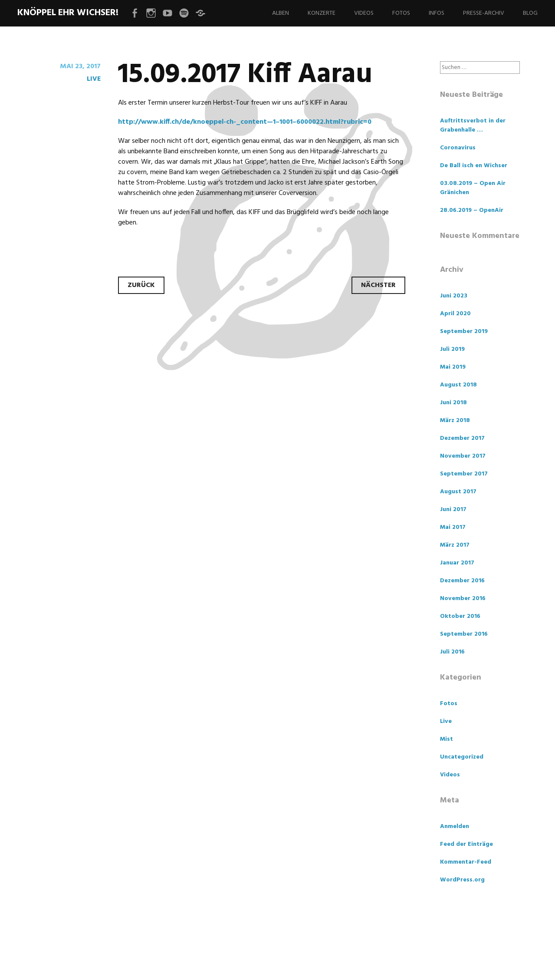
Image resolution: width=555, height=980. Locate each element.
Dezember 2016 (462, 581)
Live (94, 79)
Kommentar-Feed (466, 862)
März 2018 (455, 421)
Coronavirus (458, 148)
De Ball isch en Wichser (474, 166)
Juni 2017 (453, 510)
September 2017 (464, 474)
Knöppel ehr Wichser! (68, 13)
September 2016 (464, 634)
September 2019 (464, 332)
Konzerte (322, 13)
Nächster (378, 285)
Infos (437, 13)
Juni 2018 (453, 403)
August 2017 (458, 492)
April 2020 (455, 314)
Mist (447, 739)
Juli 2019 (452, 349)
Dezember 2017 (462, 438)
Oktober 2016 (460, 616)
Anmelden (455, 827)
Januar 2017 (457, 563)
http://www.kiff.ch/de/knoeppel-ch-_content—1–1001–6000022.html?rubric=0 (245, 122)
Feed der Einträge (466, 844)
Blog (530, 13)
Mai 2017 (453, 527)
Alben (281, 13)
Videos (364, 13)
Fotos (401, 13)
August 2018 (458, 385)
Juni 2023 (454, 296)
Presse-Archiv (484, 13)
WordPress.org (462, 880)
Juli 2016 (452, 652)
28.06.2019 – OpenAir (472, 210)
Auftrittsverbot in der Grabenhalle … (473, 125)
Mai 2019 (453, 367)
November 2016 (463, 599)
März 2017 (455, 545)
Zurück (141, 285)
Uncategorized (462, 757)
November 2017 (463, 456)
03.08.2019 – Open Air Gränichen (473, 188)
